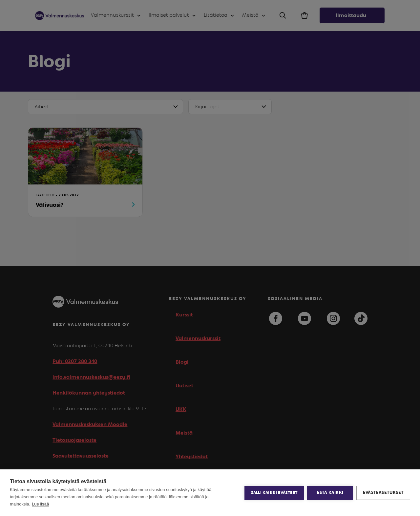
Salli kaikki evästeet (274, 493)
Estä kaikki (330, 493)
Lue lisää (40, 504)
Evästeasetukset (383, 493)
